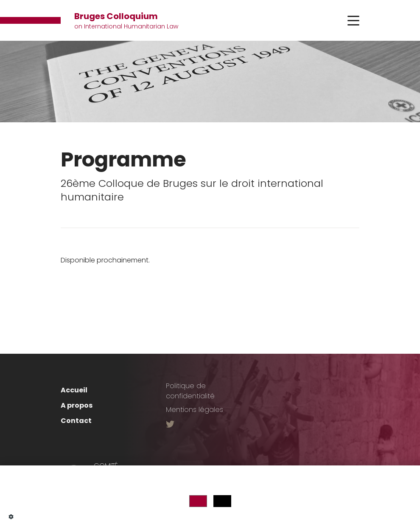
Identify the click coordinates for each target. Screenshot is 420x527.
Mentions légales (195, 410)
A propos (77, 405)
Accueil (74, 390)
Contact (76, 421)
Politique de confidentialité (190, 391)
